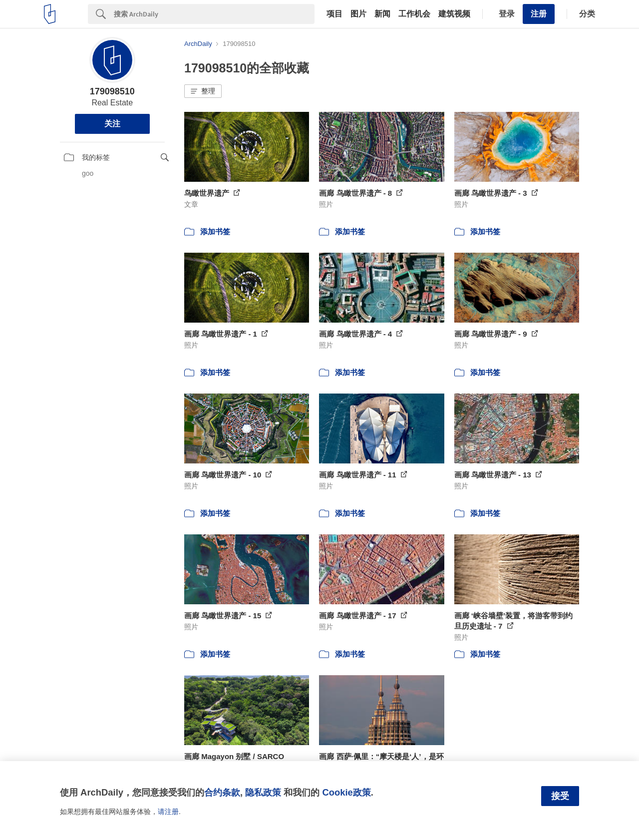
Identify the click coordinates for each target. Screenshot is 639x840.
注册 (539, 14)
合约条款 (222, 792)
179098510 (112, 91)
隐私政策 (263, 792)
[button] (203, 91)
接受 (560, 796)
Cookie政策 (346, 792)
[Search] (214, 14)
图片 (358, 14)
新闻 (382, 14)
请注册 (168, 812)
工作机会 (414, 14)
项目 (334, 14)
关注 (112, 124)
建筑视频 (454, 14)
